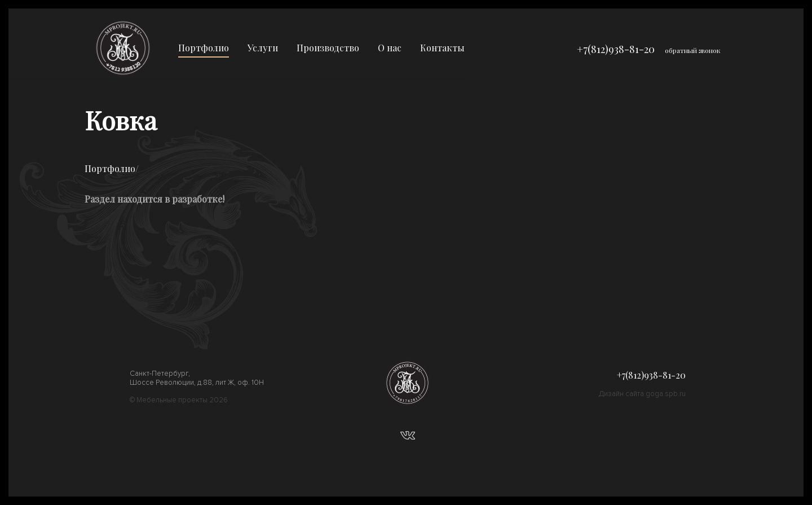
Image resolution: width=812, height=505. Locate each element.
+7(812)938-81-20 (616, 49)
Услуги (263, 48)
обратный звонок (693, 50)
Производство (328, 48)
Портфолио (204, 48)
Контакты (442, 48)
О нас (390, 48)
